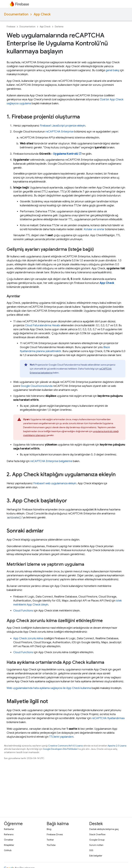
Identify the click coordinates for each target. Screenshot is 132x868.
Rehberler (9, 829)
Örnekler (9, 840)
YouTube (51, 845)
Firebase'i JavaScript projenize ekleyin (63, 126)
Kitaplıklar (9, 845)
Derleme (59, 27)
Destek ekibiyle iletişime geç (104, 829)
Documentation (16, 14)
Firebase (11, 27)
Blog (49, 829)
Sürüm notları (96, 845)
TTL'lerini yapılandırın (61, 737)
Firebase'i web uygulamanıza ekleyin (55, 483)
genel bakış (112, 70)
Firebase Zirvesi (55, 834)
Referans (9, 834)
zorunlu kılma (28, 638)
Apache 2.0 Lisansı (117, 746)
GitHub (8, 850)
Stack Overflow (97, 834)
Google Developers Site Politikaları (60, 749)
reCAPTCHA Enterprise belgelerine (51, 461)
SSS (91, 850)
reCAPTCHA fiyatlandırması (108, 718)
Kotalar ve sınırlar (94, 229)
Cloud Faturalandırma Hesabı (43, 325)
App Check (42, 14)
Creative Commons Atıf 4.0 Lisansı (66, 746)
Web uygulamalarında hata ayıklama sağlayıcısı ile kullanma (49, 688)
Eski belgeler (96, 856)
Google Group (97, 840)
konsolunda (37, 386)
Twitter (50, 840)
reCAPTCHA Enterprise (60, 132)
